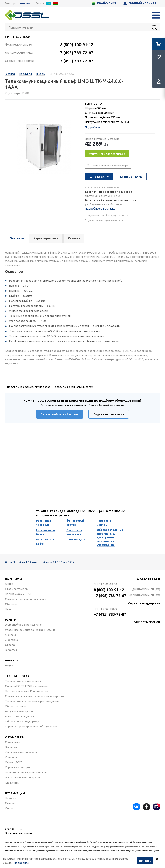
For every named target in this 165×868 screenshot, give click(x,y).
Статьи (10, 803)
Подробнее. (22, 863)
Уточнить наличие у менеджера (108, 165)
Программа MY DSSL (18, 594)
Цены (9, 609)
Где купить (12, 783)
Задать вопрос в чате (109, 414)
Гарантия (11, 650)
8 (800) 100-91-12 (77, 45)
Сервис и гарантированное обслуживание (32, 726)
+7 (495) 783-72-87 (76, 53)
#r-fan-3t (11, 562)
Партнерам (13, 579)
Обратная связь (15, 706)
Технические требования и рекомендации (32, 701)
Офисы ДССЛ (14, 762)
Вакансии (11, 747)
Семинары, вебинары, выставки (26, 599)
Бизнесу (11, 660)
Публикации (15, 793)
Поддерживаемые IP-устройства (26, 691)
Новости (11, 798)
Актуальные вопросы (19, 711)
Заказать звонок (147, 622)
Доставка (11, 640)
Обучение (11, 604)
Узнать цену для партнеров (107, 154)
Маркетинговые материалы (23, 777)
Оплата (10, 645)
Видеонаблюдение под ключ (24, 625)
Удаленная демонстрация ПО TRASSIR (30, 630)
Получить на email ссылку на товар (106, 215)
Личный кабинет (140, 3)
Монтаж (10, 635)
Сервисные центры (17, 767)
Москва (25, 3)
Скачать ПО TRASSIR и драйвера (26, 686)
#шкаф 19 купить (30, 562)
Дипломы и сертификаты (22, 752)
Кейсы (9, 808)
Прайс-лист (104, 3)
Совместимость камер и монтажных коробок (35, 696)
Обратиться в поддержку (22, 721)
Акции (9, 584)
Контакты (12, 757)
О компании (15, 737)
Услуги (11, 620)
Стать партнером (17, 589)
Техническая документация (23, 681)
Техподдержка (17, 676)
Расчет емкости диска (19, 716)
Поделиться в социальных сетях (105, 220)
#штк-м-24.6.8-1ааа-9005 (59, 562)
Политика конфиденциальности (26, 772)
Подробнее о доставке (100, 208)
